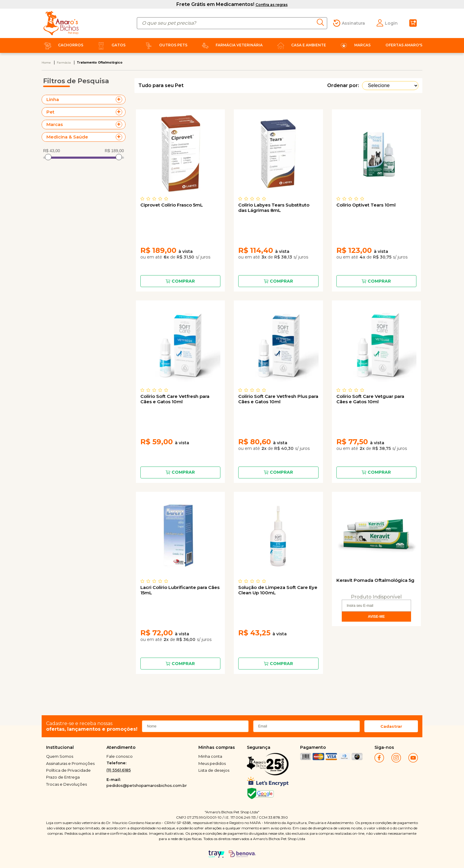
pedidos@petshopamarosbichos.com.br (147, 785)
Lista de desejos (214, 770)
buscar (322, 22)
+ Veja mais (120, 100)
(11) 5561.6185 (119, 770)
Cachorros (62, 45)
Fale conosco (120, 756)
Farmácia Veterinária (231, 45)
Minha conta (210, 756)
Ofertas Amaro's (404, 45)
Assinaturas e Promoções (70, 763)
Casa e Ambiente (300, 45)
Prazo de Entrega (63, 777)
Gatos (110, 45)
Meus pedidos (212, 763)
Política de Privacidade (68, 770)
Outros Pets (165, 45)
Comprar (183, 281)
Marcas (354, 45)
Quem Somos (60, 756)
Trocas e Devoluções (66, 784)
